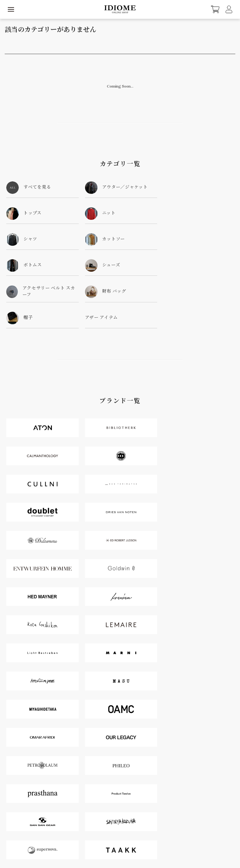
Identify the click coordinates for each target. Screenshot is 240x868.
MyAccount (12, 811)
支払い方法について (49, 840)
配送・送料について (82, 840)
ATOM (213, 840)
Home (27, 840)
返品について (109, 840)
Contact (9, 823)
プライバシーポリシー (181, 840)
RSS (204, 840)
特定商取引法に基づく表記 (142, 840)
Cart (127, 811)
